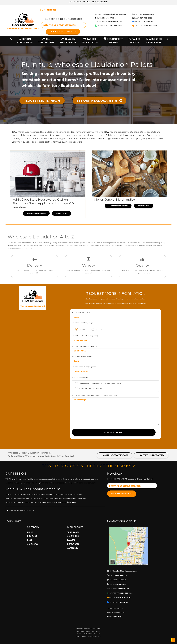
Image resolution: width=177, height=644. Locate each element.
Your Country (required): (115, 359)
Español (98, 329)
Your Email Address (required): (115, 349)
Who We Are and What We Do (22, 511)
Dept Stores (73, 544)
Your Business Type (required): (115, 370)
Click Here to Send (114, 432)
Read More (71, 502)
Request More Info (42, 101)
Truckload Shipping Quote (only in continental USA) (100, 383)
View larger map (114, 617)
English (82, 329)
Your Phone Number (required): (115, 339)
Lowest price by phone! (36, 213)
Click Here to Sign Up (63, 32)
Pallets (71, 540)
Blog (30, 540)
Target (90, 41)
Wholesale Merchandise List (90, 388)
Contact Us (33, 544)
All (46, 41)
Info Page (32, 536)
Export (25, 41)
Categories (73, 548)
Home (30, 532)
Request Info (62, 213)
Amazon (68, 41)
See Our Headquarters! (99, 101)
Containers (73, 536)
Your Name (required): (115, 315)
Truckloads (73, 532)
